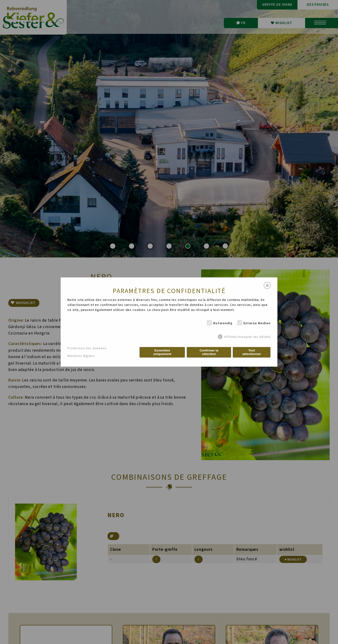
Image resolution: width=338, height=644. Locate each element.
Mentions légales (81, 356)
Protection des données (87, 348)
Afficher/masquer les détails (247, 337)
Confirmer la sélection (209, 352)
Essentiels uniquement (162, 352)
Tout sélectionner (252, 352)
